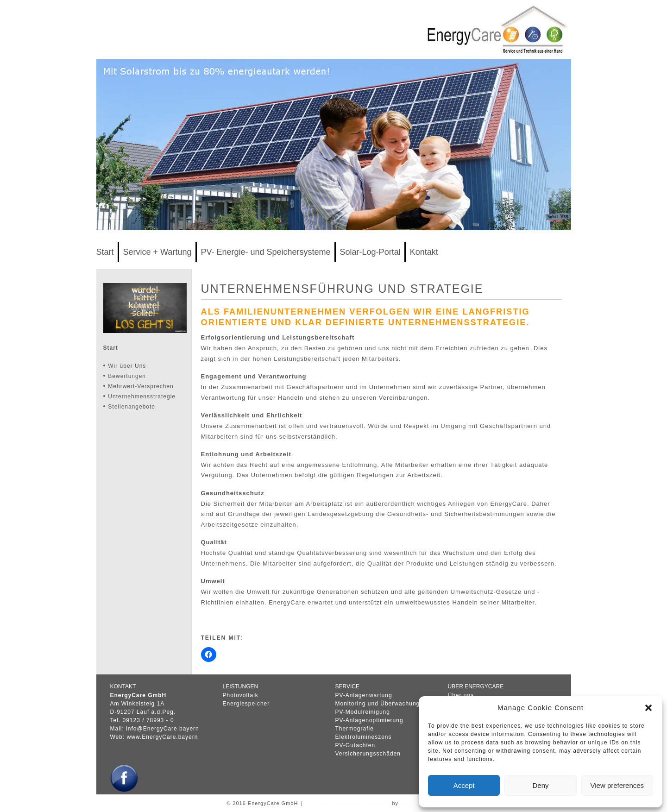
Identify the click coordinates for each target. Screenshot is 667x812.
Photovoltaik (241, 695)
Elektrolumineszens (364, 737)
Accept (464, 785)
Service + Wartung (157, 252)
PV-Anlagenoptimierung (369, 720)
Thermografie (355, 729)
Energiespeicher (246, 704)
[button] (648, 708)
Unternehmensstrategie (142, 397)
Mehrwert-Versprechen (141, 386)
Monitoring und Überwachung (378, 704)
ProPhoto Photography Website (348, 803)
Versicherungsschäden (368, 754)
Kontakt (424, 252)
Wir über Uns (127, 366)
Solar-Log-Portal (370, 252)
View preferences (617, 785)
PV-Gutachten (356, 745)
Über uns (461, 695)
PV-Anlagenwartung (364, 695)
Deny (540, 785)
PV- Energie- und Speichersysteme (265, 252)
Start (105, 252)
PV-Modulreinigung (363, 712)
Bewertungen (127, 376)
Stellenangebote (132, 407)
